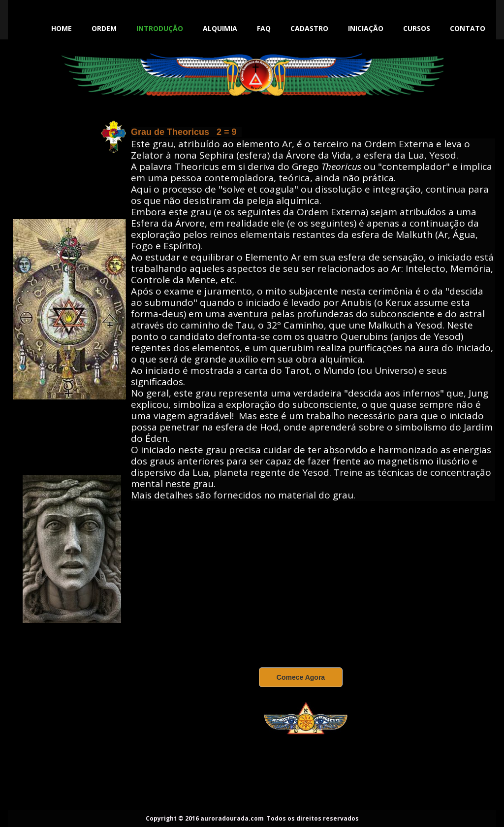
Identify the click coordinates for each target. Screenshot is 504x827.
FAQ (264, 28)
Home (62, 28)
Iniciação (366, 28)
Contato (468, 28)
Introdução (160, 28)
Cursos (417, 28)
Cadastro (309, 28)
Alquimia (220, 28)
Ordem (104, 28)
